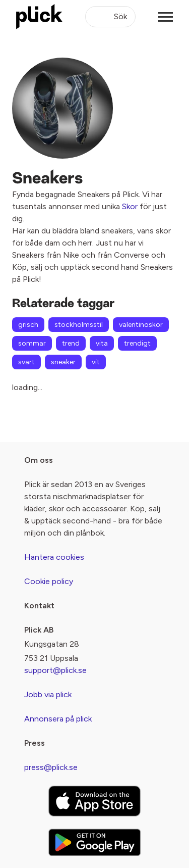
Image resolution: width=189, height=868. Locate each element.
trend (71, 343)
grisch (28, 325)
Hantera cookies (54, 557)
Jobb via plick (48, 694)
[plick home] (39, 17)
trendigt (137, 343)
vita (102, 343)
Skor (130, 206)
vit (96, 362)
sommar (32, 343)
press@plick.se (51, 767)
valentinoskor (141, 325)
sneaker (63, 362)
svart (26, 362)
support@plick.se (55, 670)
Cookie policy (49, 581)
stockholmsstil (79, 325)
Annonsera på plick (58, 719)
